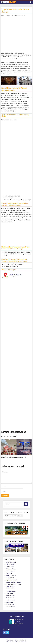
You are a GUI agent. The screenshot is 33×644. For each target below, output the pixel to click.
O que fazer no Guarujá (9, 436)
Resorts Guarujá (10, 596)
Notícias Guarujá (10, 589)
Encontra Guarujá (11, 640)
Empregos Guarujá (11, 576)
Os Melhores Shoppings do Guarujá (13, 457)
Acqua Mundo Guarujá (19, 620)
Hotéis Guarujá (10, 578)
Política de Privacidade (20, 642)
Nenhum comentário (19, 16)
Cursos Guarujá (10, 567)
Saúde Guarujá (10, 598)
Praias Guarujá (10, 593)
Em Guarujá (6, 16)
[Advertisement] (16, 35)
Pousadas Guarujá (11, 591)
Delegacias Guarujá (11, 569)
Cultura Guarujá (10, 564)
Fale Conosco (10, 642)
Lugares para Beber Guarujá (13, 582)
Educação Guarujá (11, 571)
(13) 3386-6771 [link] (14, 266)
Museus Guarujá (10, 587)
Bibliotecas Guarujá (11, 562)
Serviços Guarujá (10, 600)
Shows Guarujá (10, 602)
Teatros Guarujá (10, 605)
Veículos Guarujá (10, 607)
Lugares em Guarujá (11, 580)
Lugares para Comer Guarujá (14, 584)
